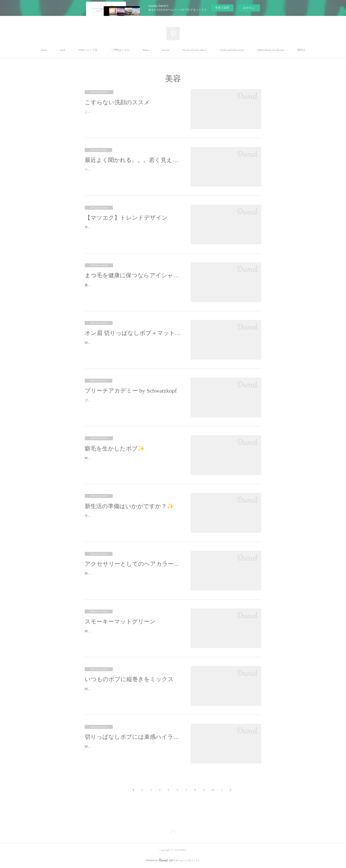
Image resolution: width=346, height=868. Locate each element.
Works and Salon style (232, 50)
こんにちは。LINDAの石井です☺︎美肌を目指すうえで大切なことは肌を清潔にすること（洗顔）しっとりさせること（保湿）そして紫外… (133, 115)
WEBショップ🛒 (88, 50)
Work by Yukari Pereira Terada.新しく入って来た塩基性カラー (128, 631)
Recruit (166, 50)
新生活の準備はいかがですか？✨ (129, 506)
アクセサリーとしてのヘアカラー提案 (133, 564)
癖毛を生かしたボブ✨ (115, 449)
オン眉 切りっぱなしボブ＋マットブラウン (133, 333)
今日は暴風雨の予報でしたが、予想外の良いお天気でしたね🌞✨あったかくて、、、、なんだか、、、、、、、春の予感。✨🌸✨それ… (133, 518)
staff (63, 50)
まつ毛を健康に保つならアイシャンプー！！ (133, 275)
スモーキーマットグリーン (120, 622)
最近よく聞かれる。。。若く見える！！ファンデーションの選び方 (133, 160)
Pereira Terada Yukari (195, 50)
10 (213, 790)
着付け (301, 50)
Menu (146, 50)
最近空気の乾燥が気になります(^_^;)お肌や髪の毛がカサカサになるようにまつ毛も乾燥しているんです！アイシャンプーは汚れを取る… (133, 288)
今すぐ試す (222, 8)
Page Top (173, 832)
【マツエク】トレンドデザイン (126, 218)
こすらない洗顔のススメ (117, 102)
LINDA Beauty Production (271, 50)
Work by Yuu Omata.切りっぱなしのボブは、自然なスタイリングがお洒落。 (133, 345)
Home (44, 50)
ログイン (249, 8)
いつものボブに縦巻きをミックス (129, 679)
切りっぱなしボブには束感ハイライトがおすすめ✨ (133, 737)
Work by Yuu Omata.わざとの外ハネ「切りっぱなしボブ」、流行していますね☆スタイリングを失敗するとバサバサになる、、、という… (133, 749)
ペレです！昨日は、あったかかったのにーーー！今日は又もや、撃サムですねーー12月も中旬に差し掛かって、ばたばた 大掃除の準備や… (133, 172)
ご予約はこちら (120, 50)
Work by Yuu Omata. (99, 458)
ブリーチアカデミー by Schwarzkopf (131, 391)
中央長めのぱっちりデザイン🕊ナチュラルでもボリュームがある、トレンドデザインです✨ (133, 230)
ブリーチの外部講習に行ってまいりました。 (116, 400)
